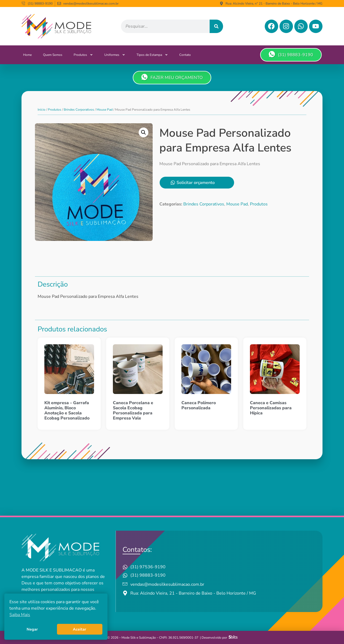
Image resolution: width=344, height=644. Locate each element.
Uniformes (115, 55)
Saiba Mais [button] (20, 615)
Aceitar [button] (80, 629)
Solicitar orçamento (193, 183)
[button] (144, 132)
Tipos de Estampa (152, 55)
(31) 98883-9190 (291, 55)
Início (42, 110)
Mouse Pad (105, 110)
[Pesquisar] (216, 26)
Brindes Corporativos (79, 110)
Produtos (83, 55)
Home (27, 55)
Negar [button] (32, 629)
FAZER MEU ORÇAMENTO (172, 77)
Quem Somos (53, 55)
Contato (185, 55)
